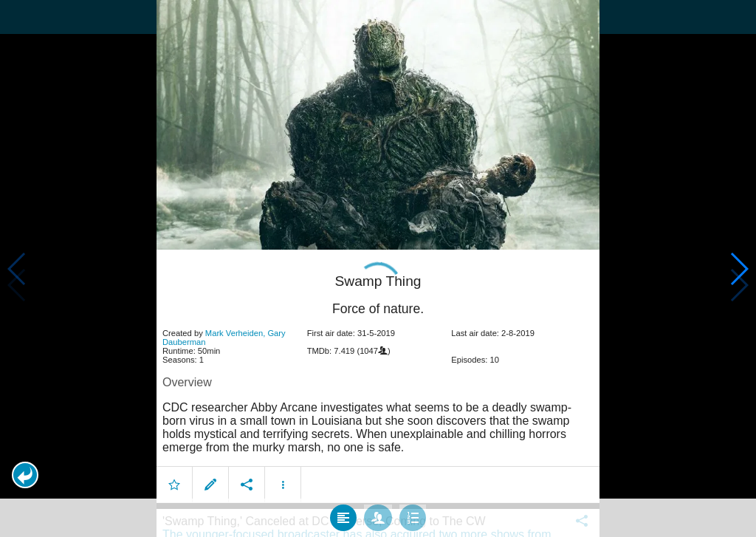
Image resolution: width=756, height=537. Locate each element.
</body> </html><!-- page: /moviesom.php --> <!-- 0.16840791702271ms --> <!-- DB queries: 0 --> (378, 268)
